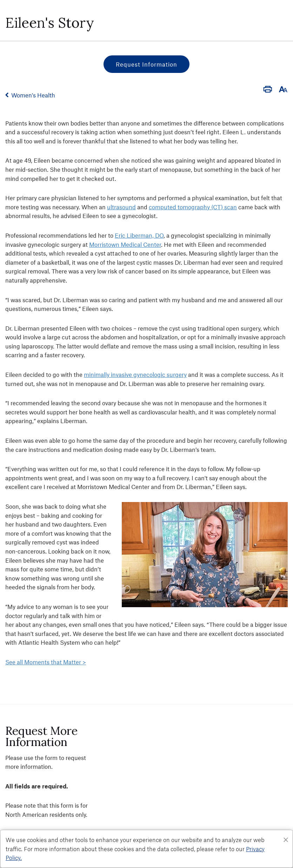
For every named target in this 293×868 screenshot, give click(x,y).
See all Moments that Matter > (46, 662)
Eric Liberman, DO (139, 235)
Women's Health (33, 95)
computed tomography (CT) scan (193, 207)
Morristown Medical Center (125, 244)
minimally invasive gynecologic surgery (135, 374)
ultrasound (121, 207)
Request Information (146, 64)
